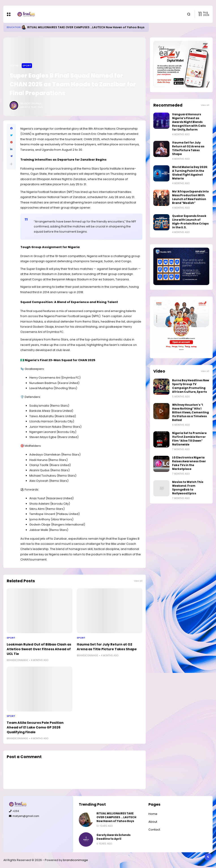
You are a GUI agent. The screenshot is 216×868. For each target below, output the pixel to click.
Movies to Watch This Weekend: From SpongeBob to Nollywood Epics (188, 488)
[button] (11, 164)
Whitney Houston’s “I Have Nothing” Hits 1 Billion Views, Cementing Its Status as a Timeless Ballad (190, 412)
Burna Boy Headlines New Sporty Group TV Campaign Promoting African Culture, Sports (191, 386)
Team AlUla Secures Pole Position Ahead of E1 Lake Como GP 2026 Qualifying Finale (35, 727)
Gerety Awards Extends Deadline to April (113, 837)
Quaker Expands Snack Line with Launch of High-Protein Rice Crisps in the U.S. (190, 222)
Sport (27, 65)
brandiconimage (76, 860)
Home (14, 65)
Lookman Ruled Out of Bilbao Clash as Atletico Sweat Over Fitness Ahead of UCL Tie (39, 649)
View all (138, 581)
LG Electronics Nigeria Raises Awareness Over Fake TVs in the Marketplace (189, 463)
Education (14, 27)
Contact (154, 830)
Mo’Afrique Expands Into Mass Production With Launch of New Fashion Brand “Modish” (190, 197)
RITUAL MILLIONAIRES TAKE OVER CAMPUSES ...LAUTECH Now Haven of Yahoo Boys (86, 27)
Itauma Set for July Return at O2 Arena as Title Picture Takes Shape (107, 647)
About (153, 822)
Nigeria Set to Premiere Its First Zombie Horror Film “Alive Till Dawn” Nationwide (189, 439)
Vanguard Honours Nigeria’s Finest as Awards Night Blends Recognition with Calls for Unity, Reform (189, 122)
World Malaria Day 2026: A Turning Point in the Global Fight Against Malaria (190, 173)
